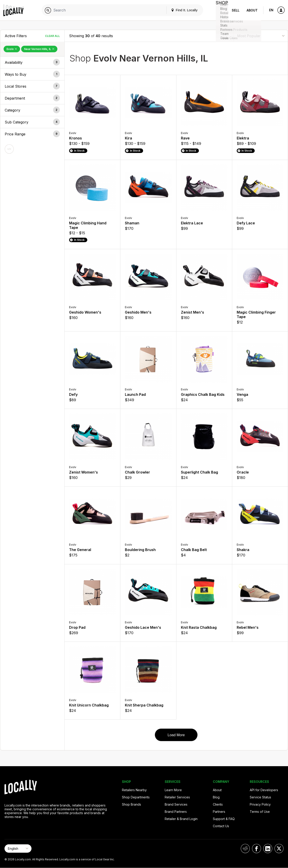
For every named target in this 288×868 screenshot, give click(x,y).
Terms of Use (260, 812)
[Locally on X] (279, 849)
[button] (32, 62)
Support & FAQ (224, 819)
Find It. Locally (180, 10)
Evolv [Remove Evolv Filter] (12, 49)
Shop (220, 10)
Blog (216, 797)
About (252, 10)
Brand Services (176, 804)
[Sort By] (261, 36)
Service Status (260, 797)
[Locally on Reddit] (245, 849)
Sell (236, 10)
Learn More (173, 790)
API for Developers (264, 790)
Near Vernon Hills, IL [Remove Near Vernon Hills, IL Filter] (39, 49)
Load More (176, 735)
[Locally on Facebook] (256, 849)
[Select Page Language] (18, 849)
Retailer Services (177, 797)
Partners (219, 812)
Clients (218, 804)
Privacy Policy (260, 804)
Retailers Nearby (134, 790)
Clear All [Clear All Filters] (52, 36)
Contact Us (221, 826)
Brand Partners (176, 812)
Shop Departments (136, 797)
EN (271, 10)
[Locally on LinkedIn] (268, 849)
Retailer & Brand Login (181, 819)
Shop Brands (132, 804)
